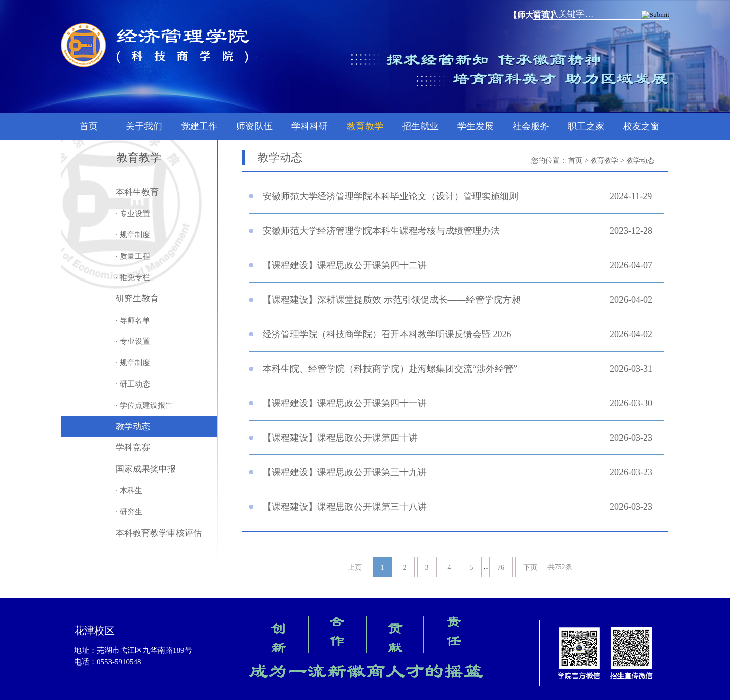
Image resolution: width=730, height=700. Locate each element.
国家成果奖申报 (146, 469)
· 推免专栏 (133, 277)
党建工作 (199, 126)
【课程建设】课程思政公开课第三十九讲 (345, 472)
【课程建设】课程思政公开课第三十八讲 (345, 507)
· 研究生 (129, 512)
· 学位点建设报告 (144, 405)
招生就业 (420, 126)
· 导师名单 (133, 320)
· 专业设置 (133, 214)
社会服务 (531, 126)
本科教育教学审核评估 (159, 533)
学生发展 (476, 126)
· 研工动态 (133, 384)
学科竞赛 (133, 448)
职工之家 (586, 126)
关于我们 (144, 126)
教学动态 (133, 426)
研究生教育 (137, 299)
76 (501, 567)
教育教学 (365, 126)
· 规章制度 (133, 235)
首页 (89, 126)
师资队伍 (254, 126)
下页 (530, 567)
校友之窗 (641, 126)
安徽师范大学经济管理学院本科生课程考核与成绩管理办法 (381, 231)
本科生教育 (137, 192)
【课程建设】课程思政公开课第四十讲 (340, 438)
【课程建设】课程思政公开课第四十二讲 (345, 265)
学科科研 (310, 126)
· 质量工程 (133, 256)
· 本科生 (129, 491)
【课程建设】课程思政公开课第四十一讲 (345, 403)
